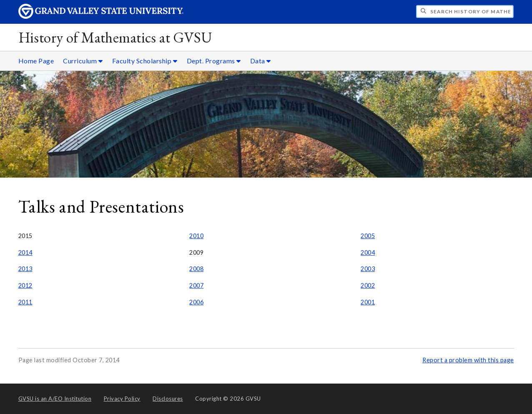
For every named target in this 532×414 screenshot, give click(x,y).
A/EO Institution (55, 399)
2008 (196, 269)
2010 (196, 236)
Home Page (36, 61)
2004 (368, 252)
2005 (368, 236)
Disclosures (168, 399)
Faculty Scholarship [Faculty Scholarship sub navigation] (145, 61)
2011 (25, 302)
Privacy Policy (122, 399)
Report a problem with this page (468, 360)
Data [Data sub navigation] (261, 61)
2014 (25, 252)
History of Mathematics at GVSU (115, 37)
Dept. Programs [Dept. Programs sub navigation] (214, 61)
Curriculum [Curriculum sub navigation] (83, 61)
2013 (25, 269)
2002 (368, 285)
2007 (196, 285)
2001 (368, 302)
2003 (368, 269)
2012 (25, 285)
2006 (196, 302)
